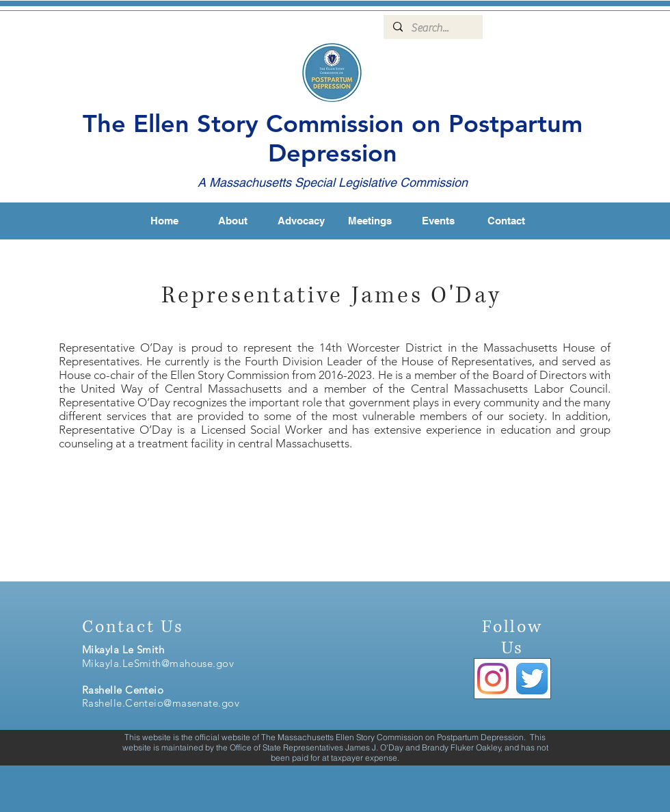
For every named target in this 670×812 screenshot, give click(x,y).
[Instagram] (493, 679)
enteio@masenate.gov (187, 703)
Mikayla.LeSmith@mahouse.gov (158, 663)
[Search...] (432, 28)
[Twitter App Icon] (532, 679)
